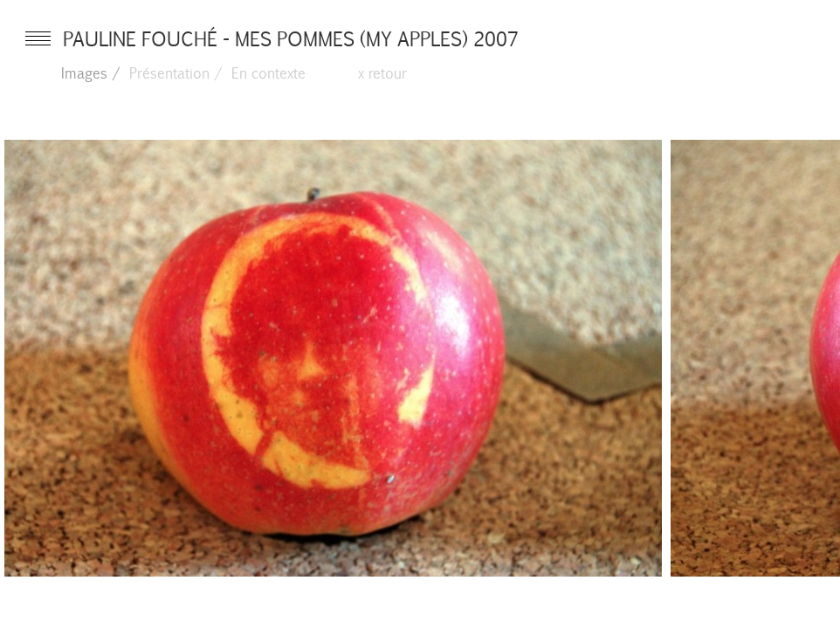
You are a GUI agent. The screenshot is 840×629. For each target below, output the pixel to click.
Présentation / (176, 73)
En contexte (269, 73)
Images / (91, 73)
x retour (382, 73)
